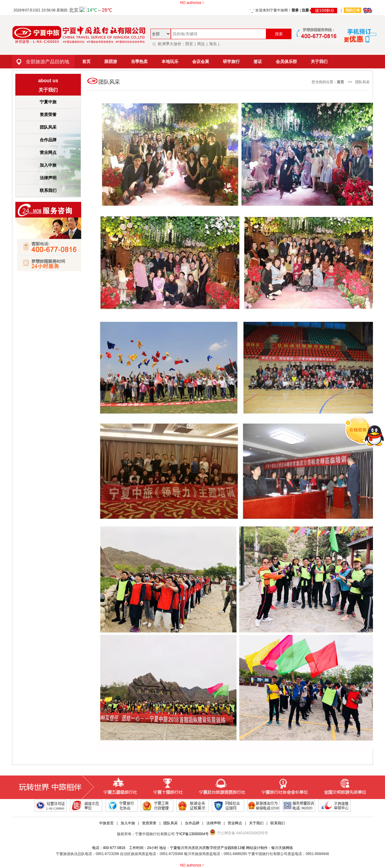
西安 (189, 44)
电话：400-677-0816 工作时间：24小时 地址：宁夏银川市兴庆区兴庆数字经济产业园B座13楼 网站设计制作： (182, 848)
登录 (295, 10)
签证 (258, 61)
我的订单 (353, 10)
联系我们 (48, 190)
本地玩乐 (170, 61)
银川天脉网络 (282, 848)
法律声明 (48, 178)
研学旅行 (231, 61)
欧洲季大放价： (168, 44)
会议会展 (201, 61)
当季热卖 (139, 61)
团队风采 (48, 127)
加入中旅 (48, 165)
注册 (320, 10)
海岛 (213, 44)
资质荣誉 (48, 114)
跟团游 (111, 61)
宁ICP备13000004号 (192, 834)
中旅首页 (106, 823)
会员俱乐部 (286, 61)
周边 (201, 44)
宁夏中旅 (48, 102)
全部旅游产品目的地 (41, 62)
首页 (86, 61)
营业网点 (48, 152)
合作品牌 (48, 140)
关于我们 (319, 61)
